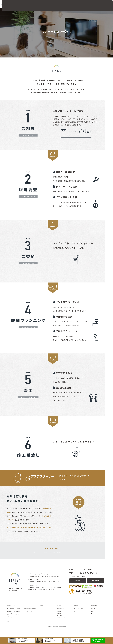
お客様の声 (93, 608)
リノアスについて (11, 606)
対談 (92, 612)
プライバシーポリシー (62, 617)
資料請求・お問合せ (78, 640)
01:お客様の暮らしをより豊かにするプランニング (14, 613)
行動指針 (59, 612)
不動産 (67, 3)
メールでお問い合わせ (75, 138)
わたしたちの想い (61, 608)
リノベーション (58, 3)
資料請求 (78, 582)
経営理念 (59, 610)
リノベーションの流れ (28, 612)
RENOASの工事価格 (27, 610)
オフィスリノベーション (79, 608)
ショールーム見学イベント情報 (24, 640)
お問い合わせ (100, 3)
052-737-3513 (83, 574)
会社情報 (59, 606)
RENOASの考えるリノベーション (13, 608)
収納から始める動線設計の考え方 (30, 608)
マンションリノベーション (79, 612)
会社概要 (81, 3)
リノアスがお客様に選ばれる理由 (13, 610)
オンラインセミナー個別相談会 (51, 640)
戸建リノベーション (78, 610)
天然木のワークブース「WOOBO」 (14, 621)
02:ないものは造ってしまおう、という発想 (14, 616)
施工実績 (93, 614)
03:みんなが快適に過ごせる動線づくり (14, 619)
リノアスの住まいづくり (44, 3)
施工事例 (74, 3)
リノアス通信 (90, 3)
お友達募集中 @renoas (97, 640)
